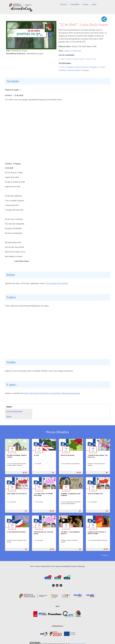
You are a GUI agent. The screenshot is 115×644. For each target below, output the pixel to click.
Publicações (81, 566)
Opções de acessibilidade (63, 566)
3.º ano (74, 59)
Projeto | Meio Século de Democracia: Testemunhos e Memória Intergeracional (52, 393)
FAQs (53, 566)
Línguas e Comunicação (73, 51)
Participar (74, 566)
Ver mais (104, 555)
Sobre (32, 566)
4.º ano (80, 59)
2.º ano (67, 59)
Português (93, 67)
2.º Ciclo (101, 67)
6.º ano (93, 59)
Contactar (38, 566)
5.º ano (87, 59)
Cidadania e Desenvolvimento (77, 67)
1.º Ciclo (62, 67)
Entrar (94, 4)
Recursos (64, 4)
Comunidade (75, 4)
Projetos (86, 4)
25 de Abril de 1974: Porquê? (57, 283)
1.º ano (61, 59)
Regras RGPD (46, 566)
